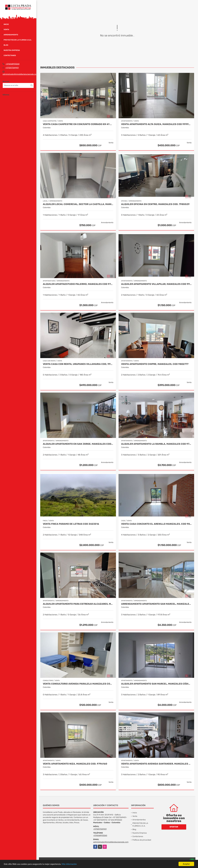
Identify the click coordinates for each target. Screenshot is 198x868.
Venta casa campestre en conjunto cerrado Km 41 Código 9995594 (78, 124)
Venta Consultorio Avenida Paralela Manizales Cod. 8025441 (78, 684)
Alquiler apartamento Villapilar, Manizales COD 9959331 (156, 284)
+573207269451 (12, 68)
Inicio (6, 24)
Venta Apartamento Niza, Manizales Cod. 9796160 (75, 764)
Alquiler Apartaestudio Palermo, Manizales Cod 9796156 (78, 284)
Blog (6, 45)
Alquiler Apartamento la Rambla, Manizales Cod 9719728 (156, 444)
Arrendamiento (11, 35)
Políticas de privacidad (142, 840)
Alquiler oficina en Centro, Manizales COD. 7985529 (155, 204)
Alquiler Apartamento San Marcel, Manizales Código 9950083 (156, 684)
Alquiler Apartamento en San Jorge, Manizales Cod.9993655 (78, 444)
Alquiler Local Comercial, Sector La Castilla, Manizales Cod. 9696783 (78, 204)
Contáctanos (10, 55)
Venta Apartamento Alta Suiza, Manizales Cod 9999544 (156, 124)
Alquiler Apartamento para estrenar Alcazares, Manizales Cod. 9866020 (78, 604)
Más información (69, 864)
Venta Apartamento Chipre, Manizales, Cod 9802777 (155, 364)
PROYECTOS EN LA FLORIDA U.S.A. (18, 40)
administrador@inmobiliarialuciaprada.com (20, 74)
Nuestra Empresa (12, 50)
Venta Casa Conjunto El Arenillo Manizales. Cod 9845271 (156, 524)
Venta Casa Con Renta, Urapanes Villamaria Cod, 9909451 (78, 364)
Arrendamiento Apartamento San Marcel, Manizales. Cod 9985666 (156, 604)
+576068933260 (13, 64)
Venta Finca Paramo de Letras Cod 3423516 (71, 524)
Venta (6, 29)
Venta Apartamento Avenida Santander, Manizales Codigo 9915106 (156, 764)
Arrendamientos (139, 820)
